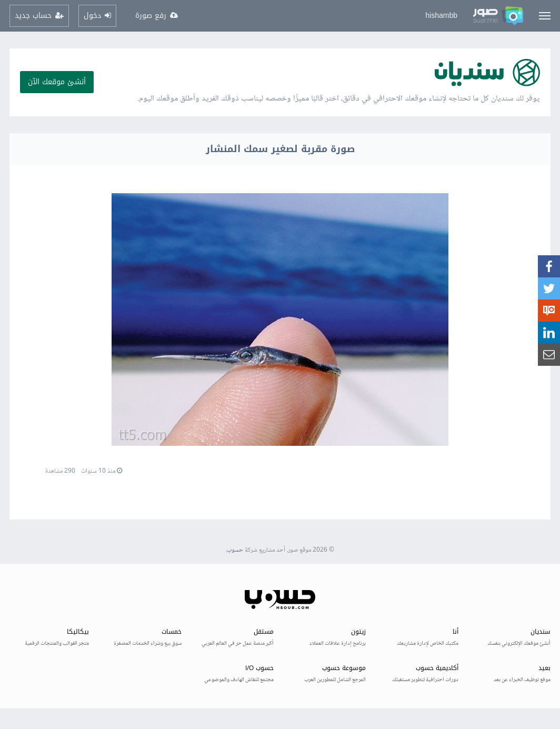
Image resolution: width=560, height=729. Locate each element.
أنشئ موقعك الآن (57, 82)
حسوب (235, 550)
